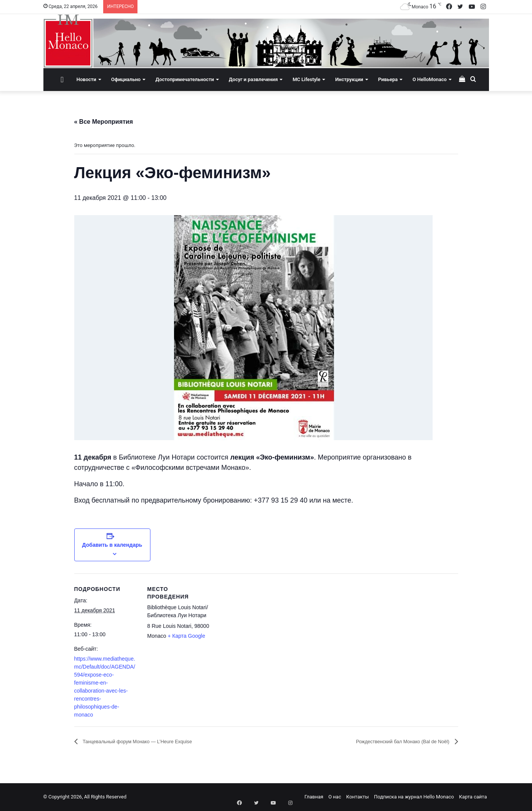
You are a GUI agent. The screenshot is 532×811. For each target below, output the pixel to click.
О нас (335, 797)
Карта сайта (473, 797)
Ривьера (388, 79)
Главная (314, 797)
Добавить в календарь (112, 545)
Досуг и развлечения (253, 79)
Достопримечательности (185, 79)
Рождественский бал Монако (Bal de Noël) (390, 742)
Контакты (358, 797)
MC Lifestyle (306, 79)
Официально (126, 79)
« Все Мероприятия (104, 122)
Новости (86, 79)
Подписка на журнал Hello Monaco (414, 797)
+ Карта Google (186, 636)
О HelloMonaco (430, 79)
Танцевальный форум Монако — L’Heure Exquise (152, 742)
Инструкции (349, 79)
